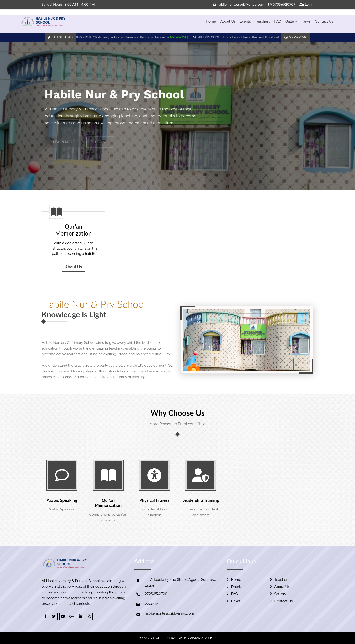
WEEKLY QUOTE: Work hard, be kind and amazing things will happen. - (129, 37)
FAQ (278, 21)
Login (306, 4)
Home (211, 21)
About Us (228, 21)
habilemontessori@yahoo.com (238, 4)
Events (245, 21)
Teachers (263, 21)
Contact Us (324, 21)
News (306, 21)
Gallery (291, 21)
